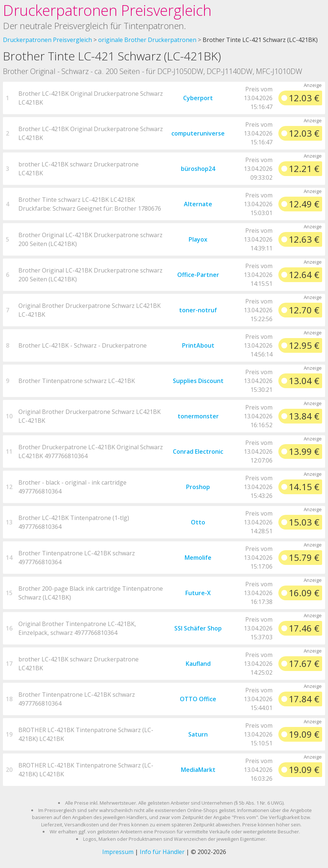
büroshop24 (198, 169)
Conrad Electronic (198, 451)
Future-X (198, 593)
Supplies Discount (198, 381)
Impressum (118, 852)
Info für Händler (162, 852)
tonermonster (198, 416)
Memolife (198, 558)
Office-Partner (198, 275)
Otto (198, 522)
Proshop (198, 487)
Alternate (198, 204)
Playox (198, 239)
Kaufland (198, 664)
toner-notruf (198, 310)
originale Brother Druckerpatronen (147, 40)
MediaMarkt (198, 770)
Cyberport (198, 98)
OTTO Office (198, 699)
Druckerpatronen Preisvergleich (107, 10)
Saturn (198, 734)
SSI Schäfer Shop (198, 628)
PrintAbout (198, 345)
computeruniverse (198, 133)
